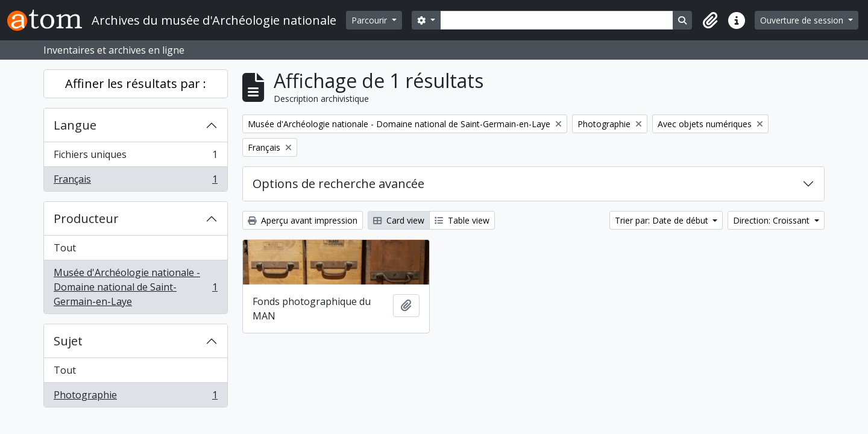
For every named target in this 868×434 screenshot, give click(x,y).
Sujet (68, 341)
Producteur (86, 219)
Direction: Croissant (772, 220)
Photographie (135, 397)
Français (135, 181)
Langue (75, 125)
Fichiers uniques (135, 157)
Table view (462, 220)
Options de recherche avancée (338, 184)
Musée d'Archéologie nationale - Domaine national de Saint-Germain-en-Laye (135, 287)
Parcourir (370, 20)
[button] (710, 20)
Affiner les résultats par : (136, 83)
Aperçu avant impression (303, 220)
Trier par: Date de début (663, 220)
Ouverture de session (803, 20)
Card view (399, 220)
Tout (65, 248)
